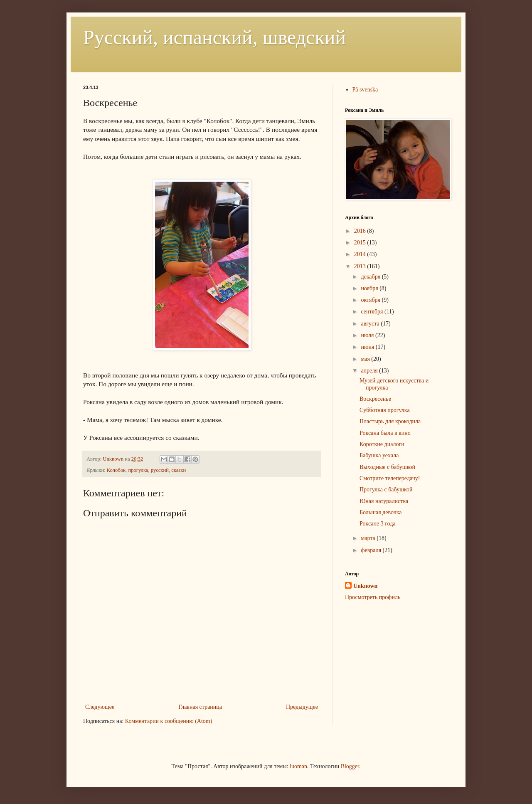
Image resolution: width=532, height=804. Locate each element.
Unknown (365, 586)
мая (366, 359)
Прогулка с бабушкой (386, 490)
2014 (361, 254)
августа (371, 324)
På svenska (365, 90)
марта (369, 538)
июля (368, 335)
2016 (361, 231)
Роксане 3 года (378, 524)
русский (160, 470)
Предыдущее (302, 707)
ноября (370, 288)
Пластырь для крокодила (390, 421)
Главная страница (200, 707)
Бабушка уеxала (379, 455)
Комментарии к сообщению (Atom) (169, 721)
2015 (361, 243)
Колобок (116, 470)
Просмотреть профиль (373, 597)
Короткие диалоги (382, 444)
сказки (179, 470)
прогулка (138, 470)
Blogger (350, 766)
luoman (298, 766)
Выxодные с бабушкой (387, 467)
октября (371, 300)
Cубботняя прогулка (385, 410)
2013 (361, 266)
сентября (373, 312)
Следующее (100, 707)
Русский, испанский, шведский (214, 37)
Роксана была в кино (385, 433)
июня (368, 347)
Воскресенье (375, 399)
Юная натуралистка (384, 501)
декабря (371, 277)
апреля (370, 371)
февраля (372, 550)
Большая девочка (381, 512)
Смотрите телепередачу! (390, 478)
